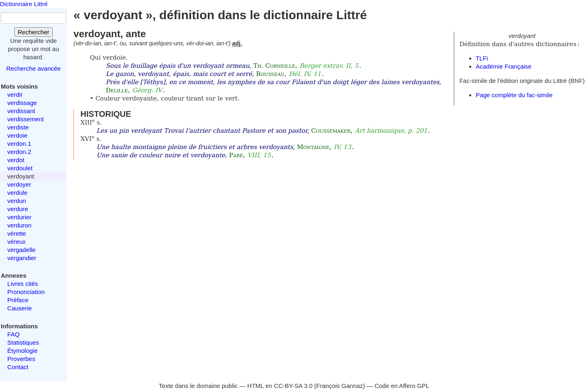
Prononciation (26, 292)
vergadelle (21, 250)
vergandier (22, 258)
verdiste (18, 127)
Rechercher (33, 32)
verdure (18, 209)
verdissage (22, 103)
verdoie (17, 135)
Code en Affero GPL (402, 386)
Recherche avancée (33, 68)
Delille (117, 90)
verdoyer (19, 184)
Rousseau (270, 74)
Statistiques (23, 342)
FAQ (13, 334)
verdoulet (20, 168)
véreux (17, 242)
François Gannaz (340, 386)
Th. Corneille (274, 66)
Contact (18, 367)
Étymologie (22, 351)
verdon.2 (19, 152)
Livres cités (23, 284)
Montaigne (313, 147)
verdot (16, 160)
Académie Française (504, 66)
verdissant (21, 111)
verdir (15, 95)
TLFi (482, 58)
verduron (19, 225)
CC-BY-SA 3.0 (293, 386)
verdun (17, 201)
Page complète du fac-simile (514, 95)
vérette (17, 233)
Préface (18, 300)
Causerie (20, 308)
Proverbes (21, 359)
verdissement (26, 119)
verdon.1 (19, 144)
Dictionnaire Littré (24, 4)
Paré (236, 155)
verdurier (19, 217)
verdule (17, 193)
